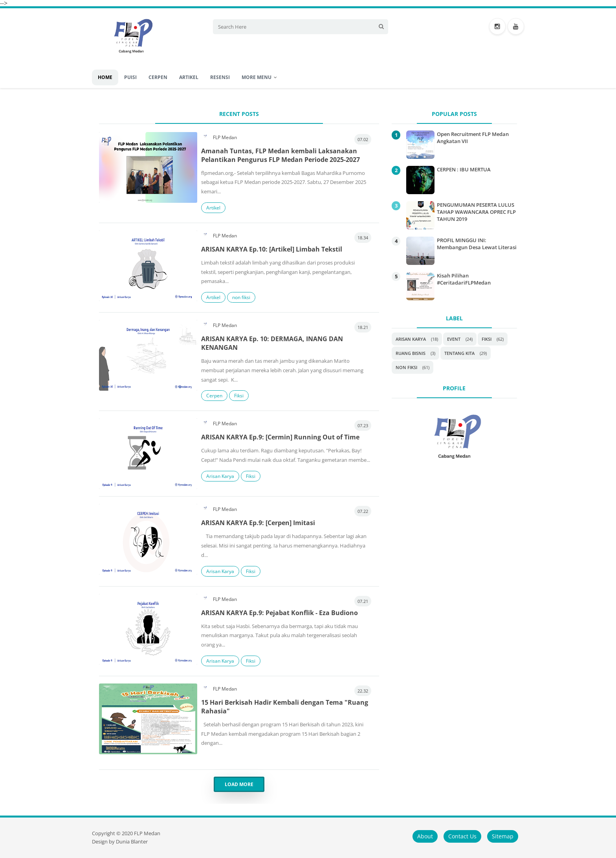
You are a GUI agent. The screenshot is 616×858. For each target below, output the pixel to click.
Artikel (213, 208)
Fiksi (239, 396)
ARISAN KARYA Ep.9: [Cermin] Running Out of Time (280, 437)
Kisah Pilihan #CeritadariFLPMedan (464, 279)
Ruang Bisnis (411, 353)
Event (454, 339)
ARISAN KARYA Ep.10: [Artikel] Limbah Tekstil (272, 249)
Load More (239, 784)
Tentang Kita (459, 353)
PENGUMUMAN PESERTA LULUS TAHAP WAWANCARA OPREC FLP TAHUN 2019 (476, 212)
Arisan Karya (220, 476)
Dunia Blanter (132, 842)
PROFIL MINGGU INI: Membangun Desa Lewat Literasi (477, 244)
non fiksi (241, 297)
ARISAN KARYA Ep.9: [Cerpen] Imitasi (258, 523)
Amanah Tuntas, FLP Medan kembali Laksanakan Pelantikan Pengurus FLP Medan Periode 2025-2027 (280, 155)
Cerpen (214, 396)
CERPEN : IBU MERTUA (464, 169)
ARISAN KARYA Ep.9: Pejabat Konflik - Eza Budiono (280, 613)
